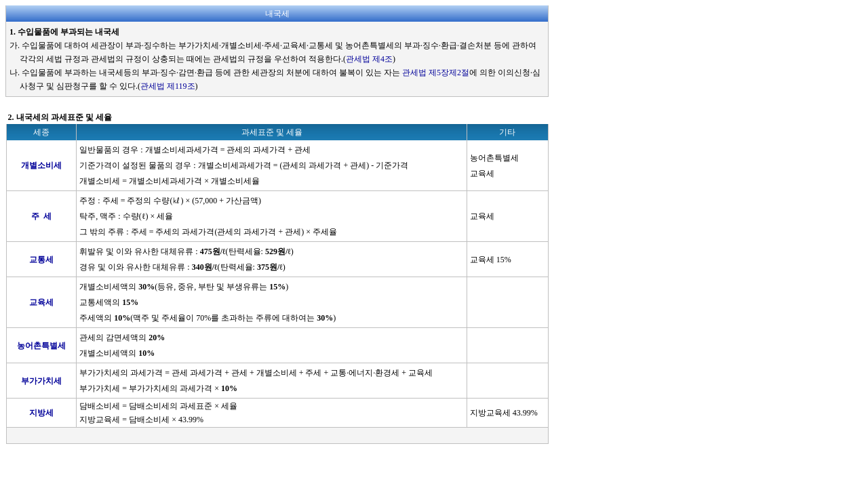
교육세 (41, 302)
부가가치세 (41, 381)
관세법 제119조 (168, 86)
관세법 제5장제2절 (436, 73)
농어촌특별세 (41, 346)
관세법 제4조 (369, 59)
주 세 (41, 216)
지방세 (41, 413)
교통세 (41, 260)
